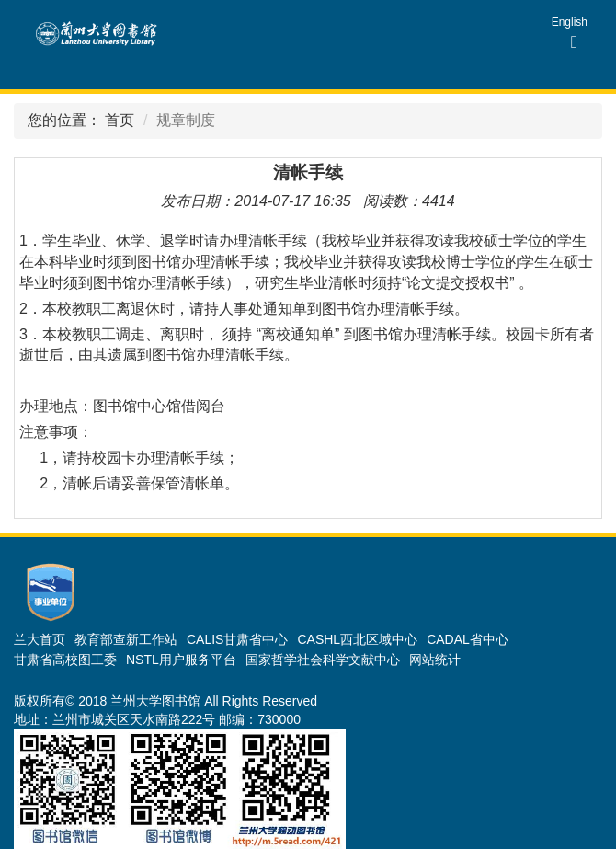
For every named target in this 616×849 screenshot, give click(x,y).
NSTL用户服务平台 (181, 660)
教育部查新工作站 (126, 639)
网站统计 (435, 660)
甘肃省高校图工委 (65, 660)
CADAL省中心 (468, 639)
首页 (120, 120)
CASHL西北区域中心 (357, 639)
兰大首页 (40, 639)
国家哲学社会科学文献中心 (323, 660)
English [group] (570, 22)
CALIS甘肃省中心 (237, 639)
